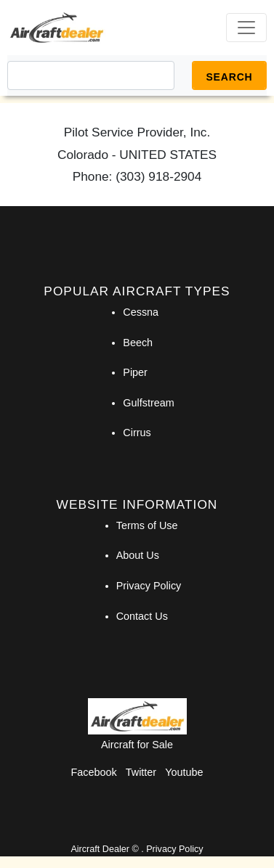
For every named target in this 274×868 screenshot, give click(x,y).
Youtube (184, 772)
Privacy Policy (149, 586)
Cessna (141, 312)
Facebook (94, 772)
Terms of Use (147, 525)
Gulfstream (148, 403)
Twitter (141, 772)
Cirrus (137, 433)
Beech (138, 343)
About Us (138, 555)
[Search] (91, 75)
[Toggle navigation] (246, 28)
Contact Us (142, 616)
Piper (135, 372)
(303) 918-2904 (158, 176)
